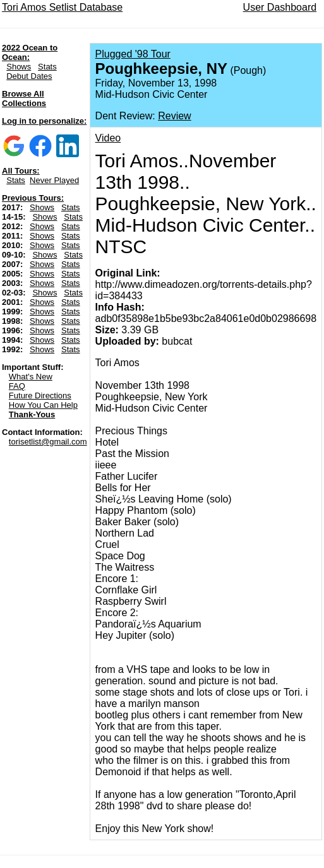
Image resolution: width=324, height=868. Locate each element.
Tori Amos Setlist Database (62, 7)
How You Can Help (43, 405)
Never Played (54, 180)
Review (174, 116)
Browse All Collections (24, 98)
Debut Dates (29, 76)
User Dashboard (280, 7)
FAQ (17, 386)
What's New (31, 377)
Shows (19, 67)
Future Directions (40, 395)
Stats (47, 67)
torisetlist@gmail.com (48, 442)
